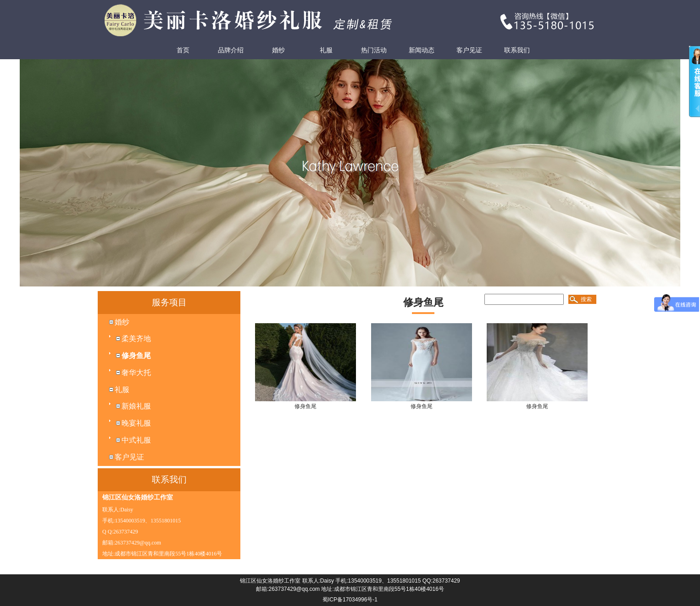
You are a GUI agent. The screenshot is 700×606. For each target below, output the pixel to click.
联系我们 (517, 50)
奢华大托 (136, 373)
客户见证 (469, 50)
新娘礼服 (136, 406)
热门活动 (374, 50)
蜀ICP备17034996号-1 (350, 600)
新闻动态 (422, 50)
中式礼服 (136, 440)
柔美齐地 (136, 339)
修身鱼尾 (136, 356)
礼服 (326, 50)
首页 (183, 50)
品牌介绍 (231, 50)
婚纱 (278, 50)
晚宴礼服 (136, 423)
